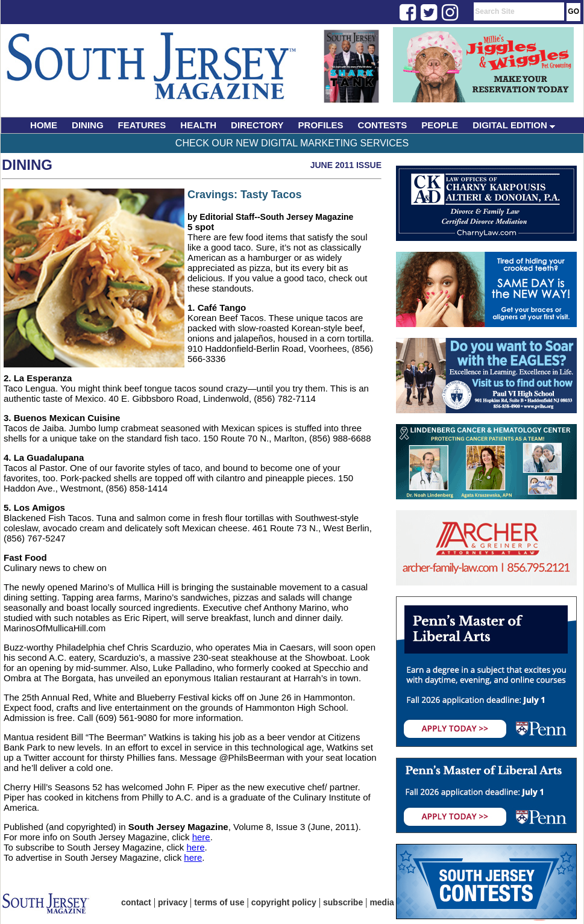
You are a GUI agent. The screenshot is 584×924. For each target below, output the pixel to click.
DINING (88, 125)
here (201, 837)
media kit (388, 902)
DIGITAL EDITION (514, 125)
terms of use (219, 902)
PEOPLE (440, 125)
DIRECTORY (257, 125)
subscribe (343, 902)
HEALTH (198, 125)
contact (136, 902)
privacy (173, 902)
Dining (27, 165)
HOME (44, 125)
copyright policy (284, 902)
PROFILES (321, 125)
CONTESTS (383, 125)
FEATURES (142, 125)
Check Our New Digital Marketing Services (292, 143)
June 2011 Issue (346, 165)
